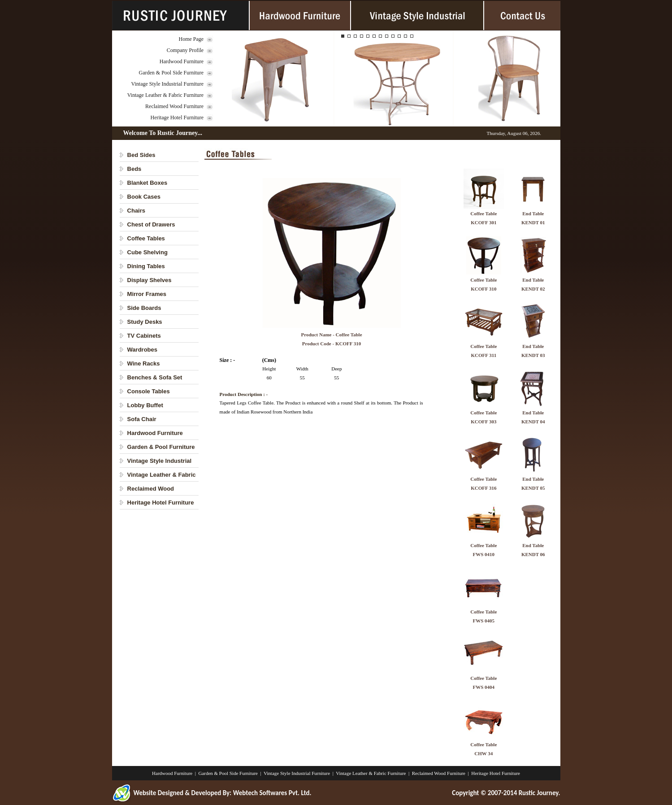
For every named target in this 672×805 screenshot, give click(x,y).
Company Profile (185, 50)
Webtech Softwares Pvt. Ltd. (272, 793)
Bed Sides (141, 155)
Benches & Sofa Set (155, 377)
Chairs (136, 211)
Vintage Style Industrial (160, 461)
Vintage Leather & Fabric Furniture (166, 95)
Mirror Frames (147, 294)
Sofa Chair (142, 419)
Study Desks (145, 322)
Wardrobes (142, 350)
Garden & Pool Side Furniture (171, 73)
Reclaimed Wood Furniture (174, 106)
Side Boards (144, 308)
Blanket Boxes (147, 183)
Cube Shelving (147, 252)
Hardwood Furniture (182, 61)
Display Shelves (150, 280)
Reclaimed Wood (151, 489)
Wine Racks (144, 363)
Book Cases (144, 197)
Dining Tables (146, 266)
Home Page (191, 39)
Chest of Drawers (151, 224)
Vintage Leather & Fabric (162, 475)
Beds (134, 169)
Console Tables (149, 391)
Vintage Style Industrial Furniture (168, 84)
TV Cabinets (144, 336)
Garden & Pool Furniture (161, 447)
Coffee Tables (146, 238)
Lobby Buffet (145, 405)
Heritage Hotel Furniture (177, 117)
